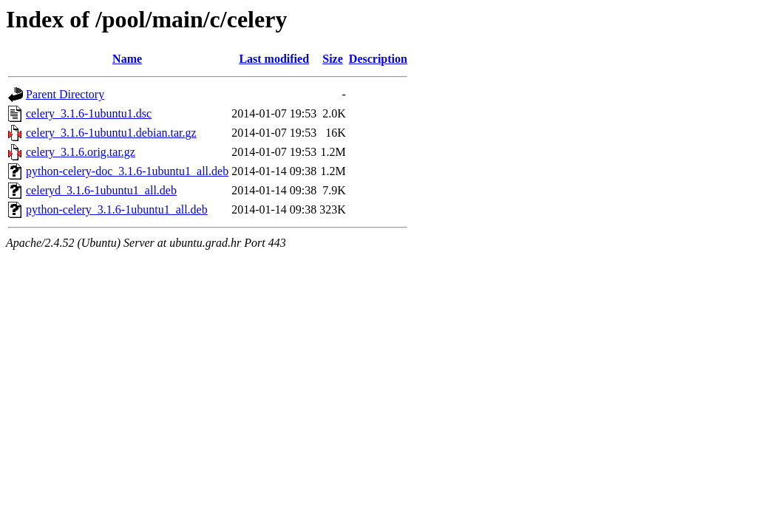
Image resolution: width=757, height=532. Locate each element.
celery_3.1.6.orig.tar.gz (81, 152)
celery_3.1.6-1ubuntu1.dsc (89, 113)
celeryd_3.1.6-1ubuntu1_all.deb (101, 190)
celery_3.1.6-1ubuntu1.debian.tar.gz (111, 133)
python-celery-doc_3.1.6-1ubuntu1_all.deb (127, 171)
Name (127, 59)
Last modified (274, 59)
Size (333, 59)
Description (378, 59)
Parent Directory (65, 94)
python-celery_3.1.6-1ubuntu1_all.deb (117, 209)
